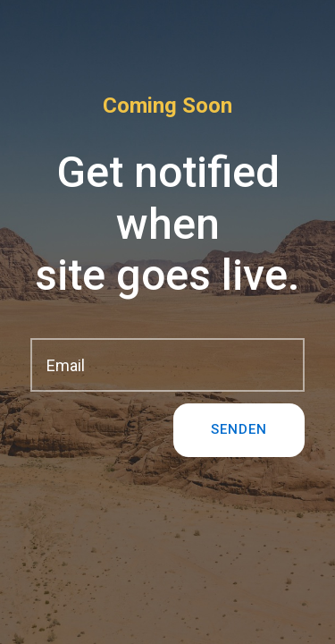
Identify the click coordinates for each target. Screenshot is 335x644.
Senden (239, 429)
